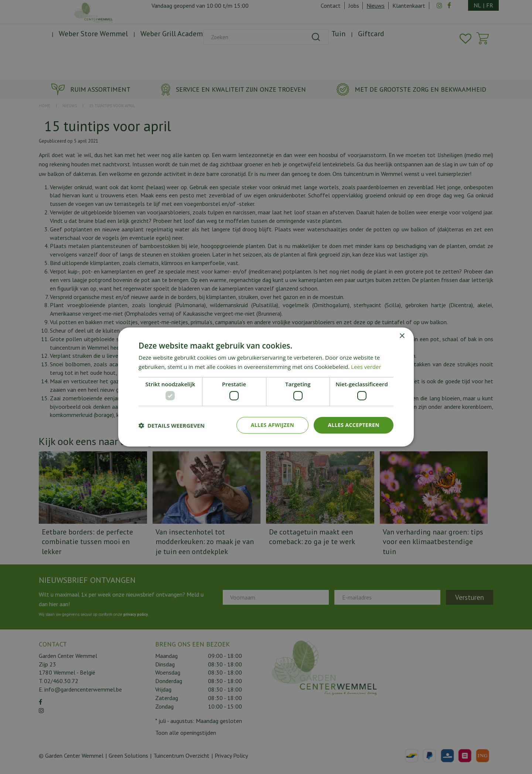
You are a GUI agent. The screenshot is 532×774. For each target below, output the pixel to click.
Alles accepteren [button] (354, 425)
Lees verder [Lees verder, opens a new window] (366, 367)
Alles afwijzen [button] (273, 425)
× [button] (402, 336)
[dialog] (266, 387)
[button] (172, 425)
